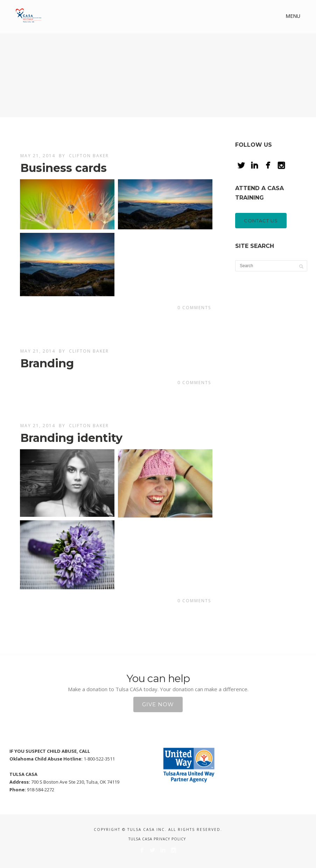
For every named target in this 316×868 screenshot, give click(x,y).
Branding (47, 363)
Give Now (158, 704)
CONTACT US (261, 221)
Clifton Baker (89, 156)
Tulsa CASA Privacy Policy (157, 839)
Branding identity (71, 438)
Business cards (64, 168)
